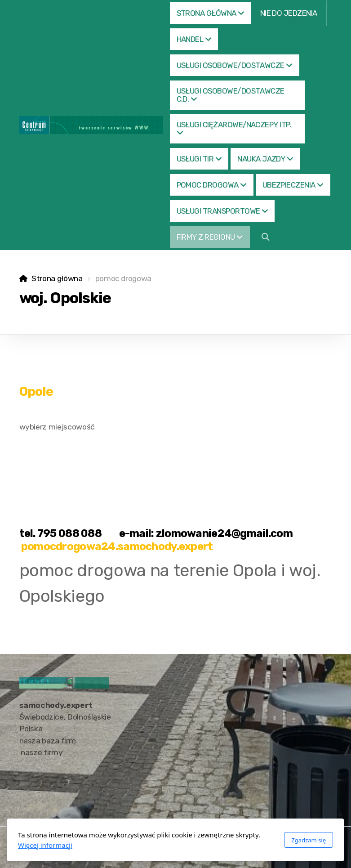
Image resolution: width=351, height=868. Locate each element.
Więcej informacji (45, 845)
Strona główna (57, 278)
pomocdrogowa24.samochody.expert (117, 546)
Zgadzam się (309, 840)
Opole (36, 391)
